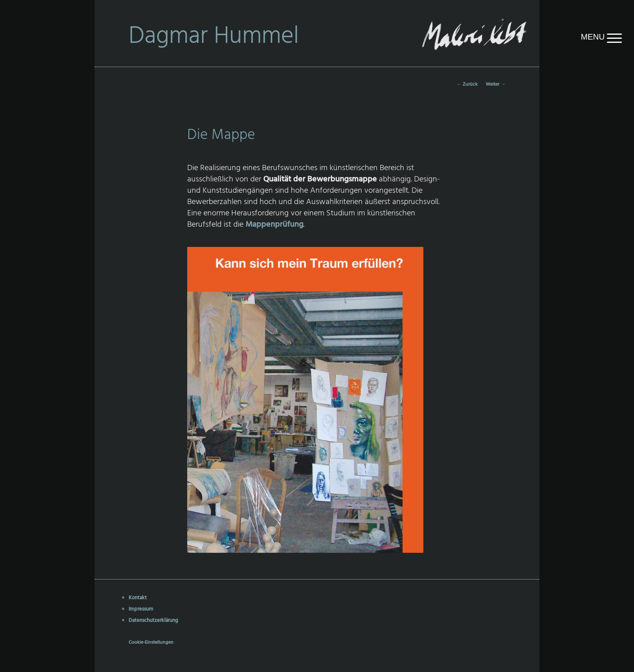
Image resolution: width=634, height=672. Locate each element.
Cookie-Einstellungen (151, 643)
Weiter (496, 84)
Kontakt (138, 598)
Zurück (467, 84)
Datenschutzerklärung (153, 620)
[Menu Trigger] (573, 37)
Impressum (141, 609)
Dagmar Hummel (214, 37)
